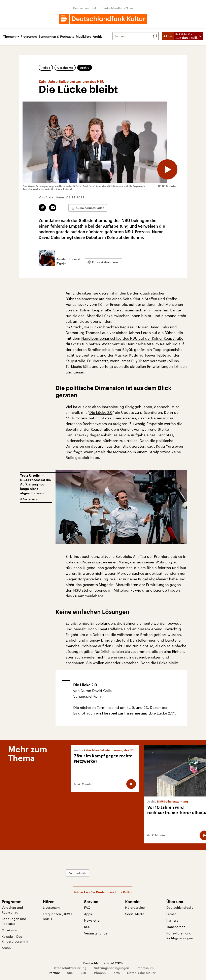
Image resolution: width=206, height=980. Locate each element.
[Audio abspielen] (167, 169)
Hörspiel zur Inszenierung (125, 713)
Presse (171, 914)
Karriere (172, 920)
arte (117, 973)
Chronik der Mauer (141, 973)
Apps (88, 914)
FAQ (87, 907)
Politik (46, 68)
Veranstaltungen (97, 933)
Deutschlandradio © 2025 (103, 963)
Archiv (98, 37)
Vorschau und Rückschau (12, 910)
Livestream (51, 907)
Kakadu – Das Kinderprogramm (15, 939)
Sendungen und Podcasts (14, 921)
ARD (70, 973)
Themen (9, 37)
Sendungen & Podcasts (56, 37)
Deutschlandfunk (85, 8)
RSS (87, 927)
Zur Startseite (77, 873)
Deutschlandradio (180, 907)
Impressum (145, 968)
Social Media (135, 914)
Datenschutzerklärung (70, 968)
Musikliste (83, 37)
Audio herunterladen (90, 208)
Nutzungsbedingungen (111, 968)
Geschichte (65, 68)
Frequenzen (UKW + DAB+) (58, 916)
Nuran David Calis (153, 327)
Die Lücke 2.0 (101, 412)
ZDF (84, 973)
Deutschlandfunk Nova (117, 8)
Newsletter (92, 920)
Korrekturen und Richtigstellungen (180, 936)
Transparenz (176, 927)
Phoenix (100, 973)
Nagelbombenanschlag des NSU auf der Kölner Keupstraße (132, 338)
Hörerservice (135, 907)
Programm (29, 37)
